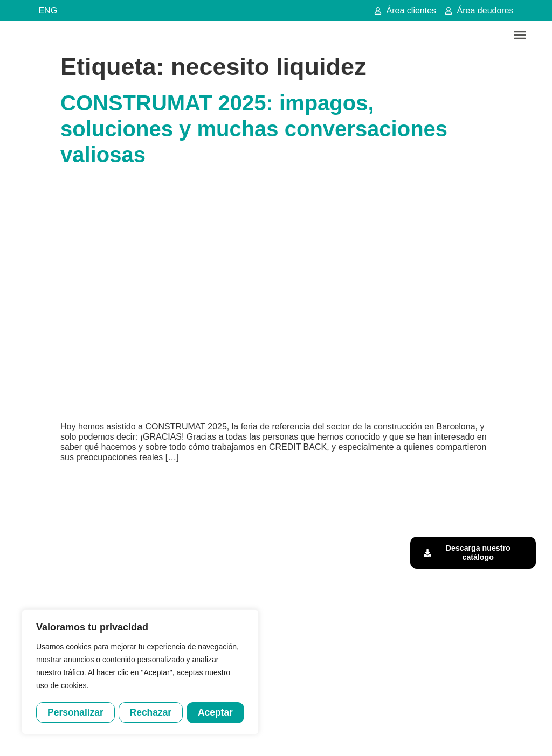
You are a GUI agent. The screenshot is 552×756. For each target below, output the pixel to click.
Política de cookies (364, 736)
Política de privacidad (296, 736)
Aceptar (216, 712)
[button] (520, 35)
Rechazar (151, 712)
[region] (140, 672)
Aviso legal (240, 736)
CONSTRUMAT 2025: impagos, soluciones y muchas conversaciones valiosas (254, 129)
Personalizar (75, 712)
